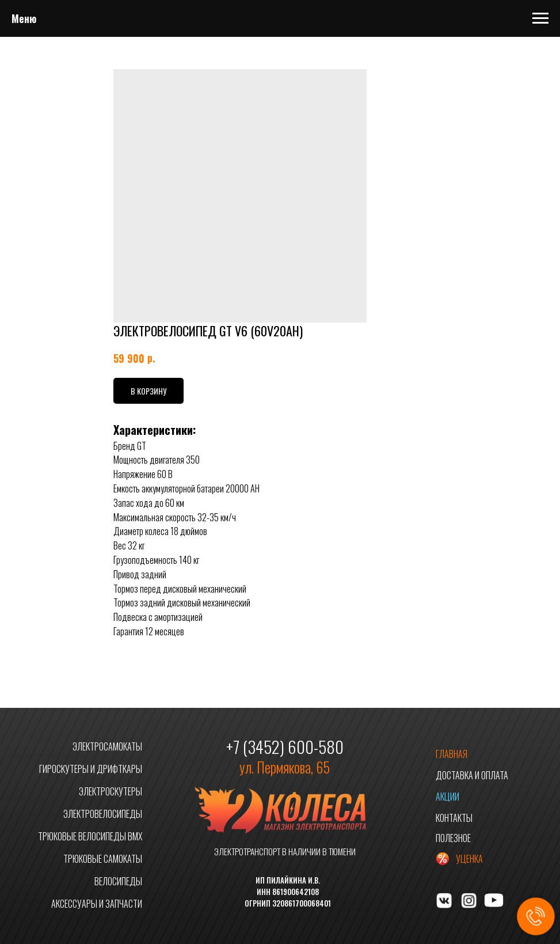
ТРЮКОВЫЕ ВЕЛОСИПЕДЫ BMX (90, 836)
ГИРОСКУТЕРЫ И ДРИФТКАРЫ (91, 769)
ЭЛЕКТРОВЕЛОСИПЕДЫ (103, 814)
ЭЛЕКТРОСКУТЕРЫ (111, 791)
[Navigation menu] (540, 18)
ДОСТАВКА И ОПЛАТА (472, 775)
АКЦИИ (447, 797)
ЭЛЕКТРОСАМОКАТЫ (107, 746)
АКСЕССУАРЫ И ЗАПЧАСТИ (97, 904)
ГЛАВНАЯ (452, 754)
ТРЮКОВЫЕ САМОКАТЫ (103, 859)
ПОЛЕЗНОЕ (453, 838)
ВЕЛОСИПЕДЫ (118, 881)
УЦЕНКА (469, 859)
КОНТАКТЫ (454, 818)
